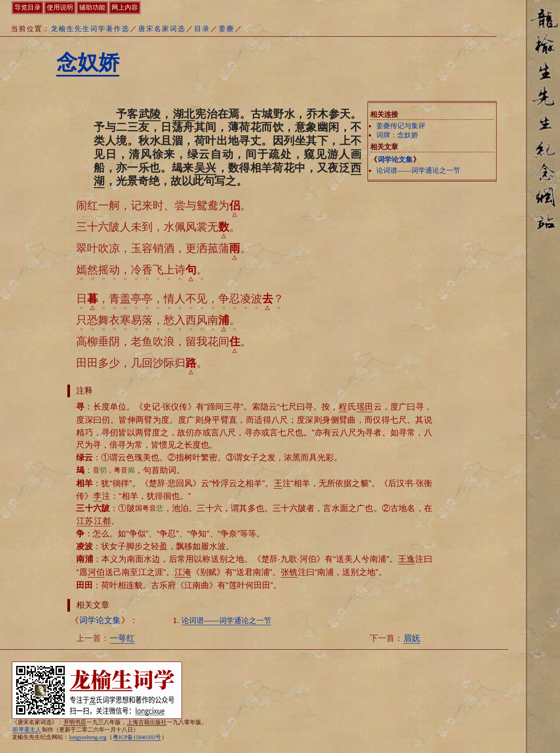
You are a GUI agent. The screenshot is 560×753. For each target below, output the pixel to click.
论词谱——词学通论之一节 (418, 170)
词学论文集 (395, 159)
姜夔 (227, 29)
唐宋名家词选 (162, 29)
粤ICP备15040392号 (137, 737)
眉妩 (412, 638)
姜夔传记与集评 (401, 126)
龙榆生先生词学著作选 (90, 29)
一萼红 (122, 638)
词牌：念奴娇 (397, 135)
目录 (202, 29)
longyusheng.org (88, 737)
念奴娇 (88, 62)
